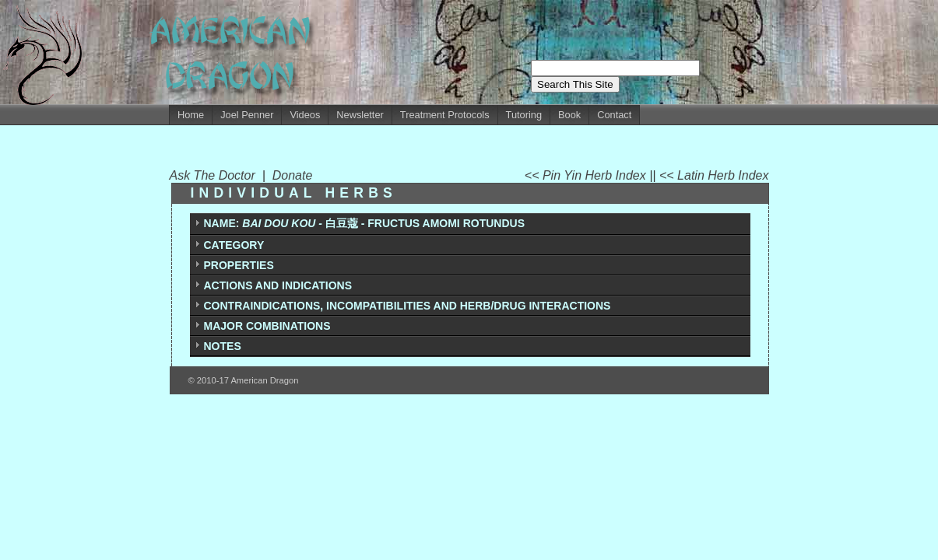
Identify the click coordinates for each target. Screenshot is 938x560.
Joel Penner (247, 115)
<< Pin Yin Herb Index (587, 175)
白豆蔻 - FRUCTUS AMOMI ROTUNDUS (364, 223)
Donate (293, 175)
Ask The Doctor (216, 175)
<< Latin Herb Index (714, 175)
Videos (305, 115)
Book (569, 115)
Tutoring (524, 115)
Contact (614, 115)
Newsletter (360, 115)
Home (191, 115)
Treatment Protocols (445, 115)
